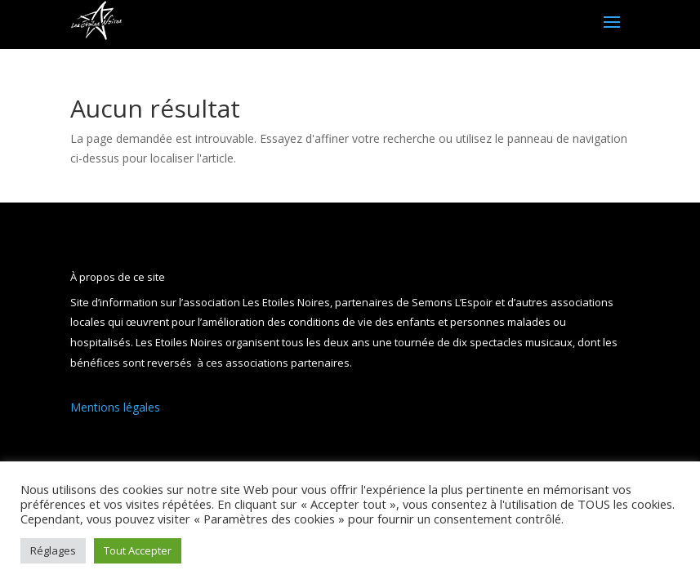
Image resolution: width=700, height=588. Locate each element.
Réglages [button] (53, 550)
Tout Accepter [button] (138, 550)
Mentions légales (115, 407)
